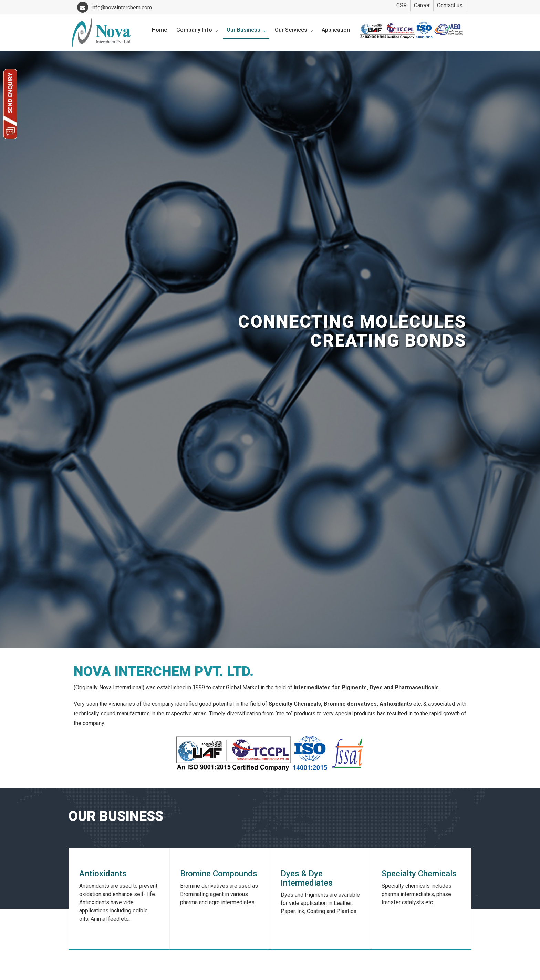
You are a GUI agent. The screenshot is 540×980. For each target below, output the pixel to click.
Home (159, 30)
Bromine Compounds (219, 874)
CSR (402, 5)
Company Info (197, 30)
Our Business (246, 30)
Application (336, 30)
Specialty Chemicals (419, 874)
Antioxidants (103, 874)
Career (422, 5)
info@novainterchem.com (115, 7)
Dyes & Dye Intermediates (307, 878)
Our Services (294, 30)
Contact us (450, 5)
